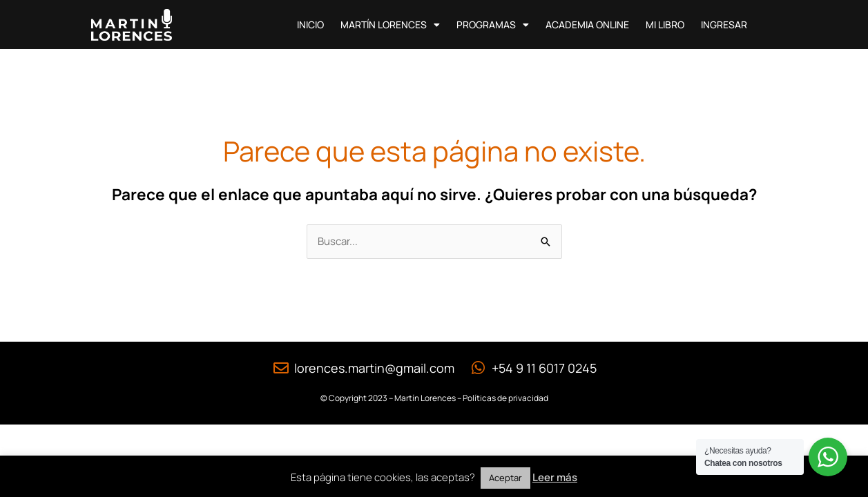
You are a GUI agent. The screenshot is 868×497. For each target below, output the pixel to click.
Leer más (555, 477)
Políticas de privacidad (505, 398)
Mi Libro (665, 25)
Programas (493, 25)
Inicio (310, 25)
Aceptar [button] (505, 478)
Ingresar (724, 25)
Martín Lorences (390, 25)
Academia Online (587, 25)
